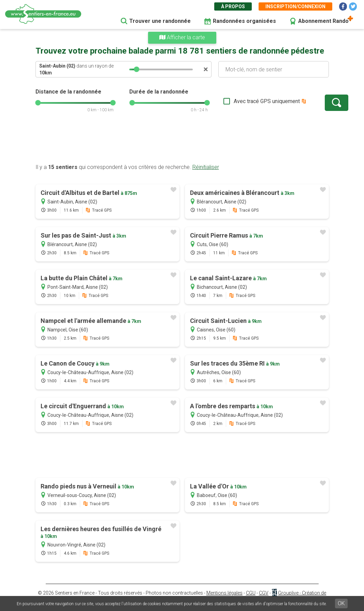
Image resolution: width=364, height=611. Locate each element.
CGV (264, 593)
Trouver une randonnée (160, 21)
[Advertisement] (182, 142)
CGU (251, 593)
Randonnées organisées (244, 21)
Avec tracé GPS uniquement (245, 101)
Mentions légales (224, 593)
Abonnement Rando (323, 21)
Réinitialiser (206, 167)
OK (341, 603)
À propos (233, 6)
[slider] (136, 69)
